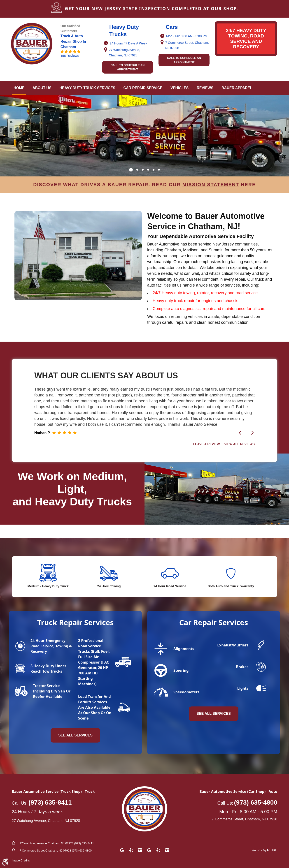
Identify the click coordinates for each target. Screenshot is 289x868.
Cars (172, 27)
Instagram (140, 850)
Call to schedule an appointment (128, 67)
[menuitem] (19, 88)
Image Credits (21, 860)
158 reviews (70, 56)
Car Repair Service (143, 88)
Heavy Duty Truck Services (87, 88)
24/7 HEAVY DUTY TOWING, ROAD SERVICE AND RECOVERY (246, 38)
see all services (214, 714)
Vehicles (179, 88)
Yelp (131, 850)
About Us (42, 88)
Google (122, 850)
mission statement (211, 184)
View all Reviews (239, 444)
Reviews (205, 88)
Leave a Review (207, 444)
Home (19, 88)
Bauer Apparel (237, 88)
